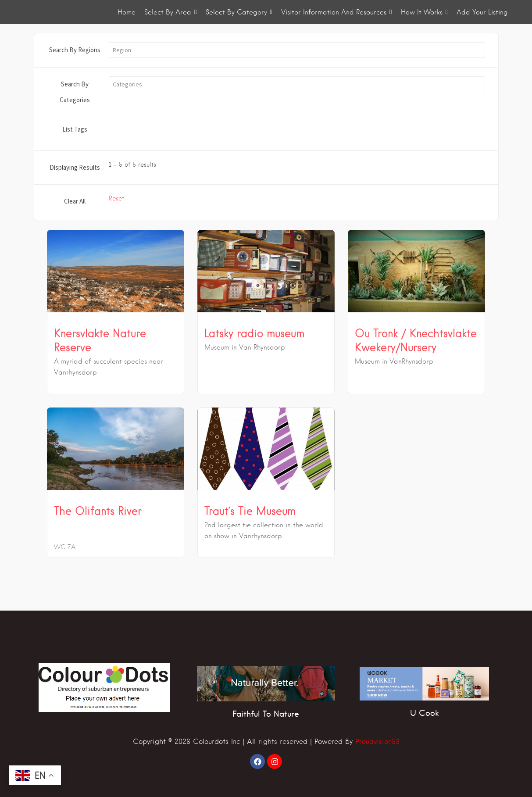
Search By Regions (75, 50)
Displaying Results (75, 167)
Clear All (75, 201)
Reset (116, 198)
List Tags (75, 129)
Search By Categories (75, 92)
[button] (297, 50)
